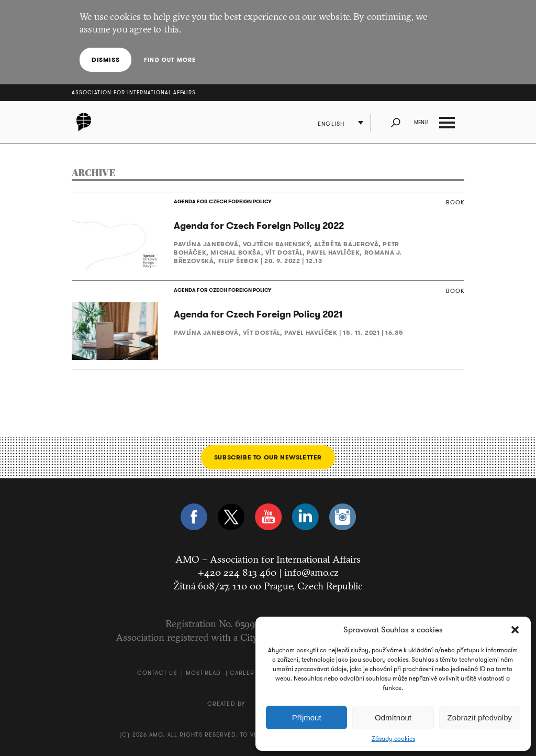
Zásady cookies (393, 739)
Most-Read (204, 673)
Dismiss (105, 59)
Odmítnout (393, 717)
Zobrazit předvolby (480, 717)
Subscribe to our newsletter (268, 457)
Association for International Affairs (134, 92)
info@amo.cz (311, 572)
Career (242, 673)
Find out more (170, 60)
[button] (515, 630)
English (331, 124)
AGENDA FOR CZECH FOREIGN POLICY (222, 201)
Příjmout (307, 717)
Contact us (157, 673)
